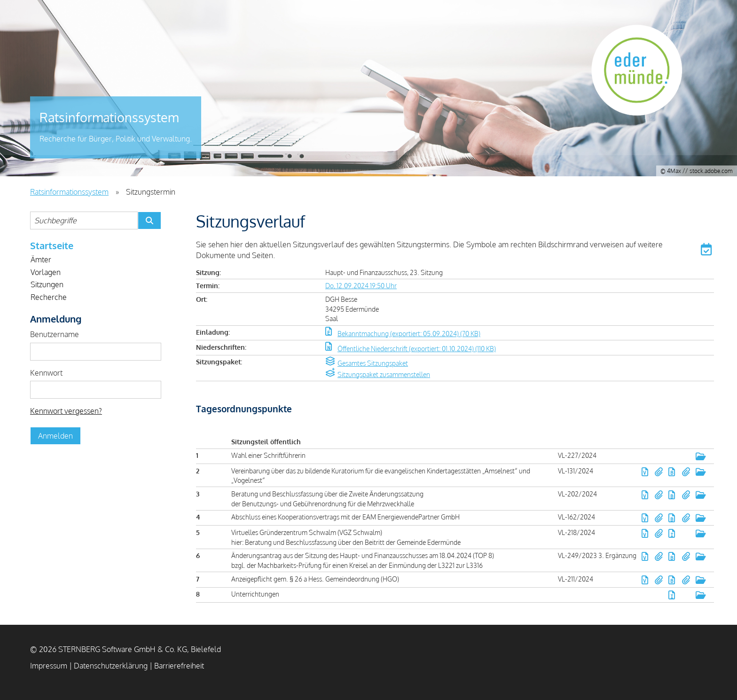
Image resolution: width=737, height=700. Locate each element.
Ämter (41, 260)
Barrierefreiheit (179, 666)
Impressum (49, 666)
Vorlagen (46, 272)
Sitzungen (47, 284)
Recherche (49, 297)
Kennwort (46, 373)
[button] (707, 251)
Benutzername (55, 334)
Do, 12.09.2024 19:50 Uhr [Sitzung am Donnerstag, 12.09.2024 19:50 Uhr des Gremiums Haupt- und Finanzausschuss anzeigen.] (361, 285)
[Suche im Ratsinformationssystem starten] (149, 220)
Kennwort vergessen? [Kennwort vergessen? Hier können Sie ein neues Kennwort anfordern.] (66, 411)
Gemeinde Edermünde (643, 78)
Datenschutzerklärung (111, 666)
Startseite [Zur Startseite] (52, 245)
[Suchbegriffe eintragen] (84, 220)
